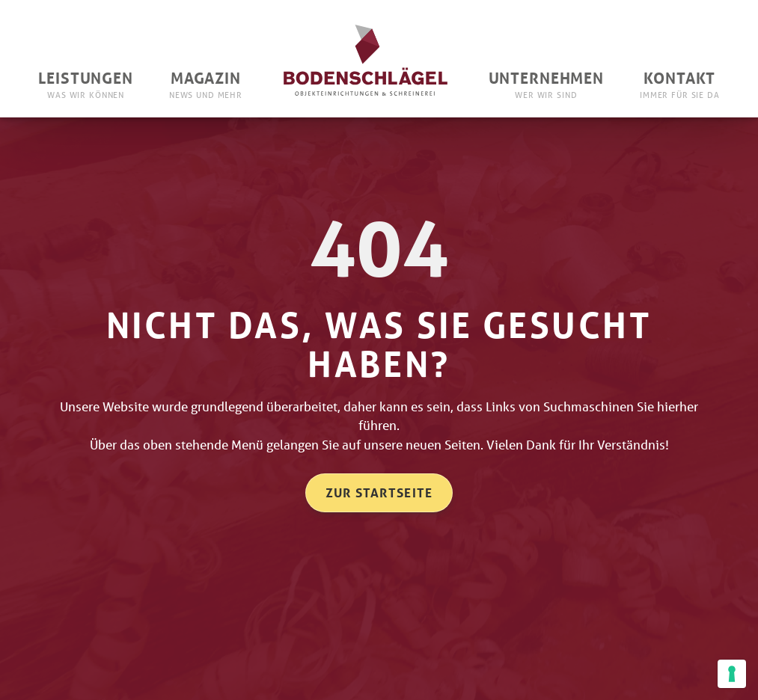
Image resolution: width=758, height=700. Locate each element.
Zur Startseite (379, 492)
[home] (366, 58)
